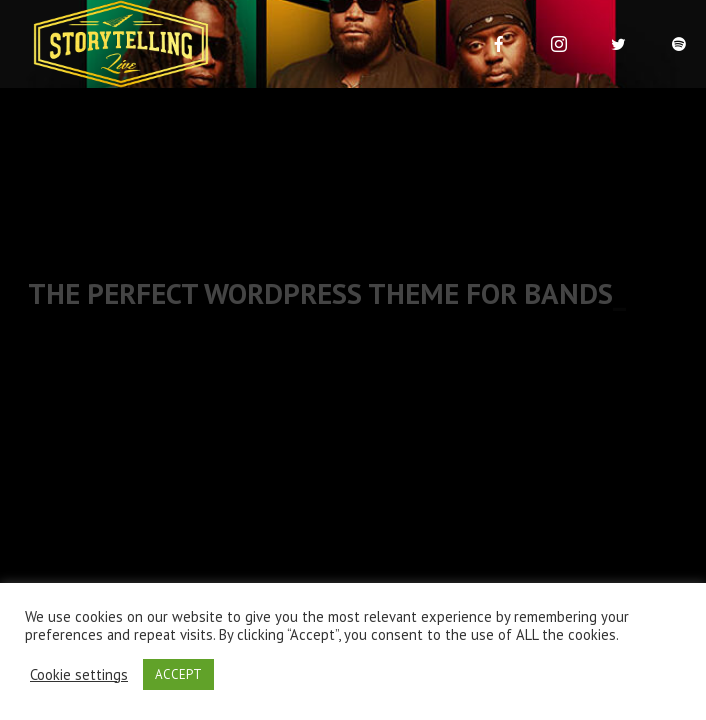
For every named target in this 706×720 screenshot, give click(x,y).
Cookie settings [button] (79, 675)
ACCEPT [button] (178, 674)
